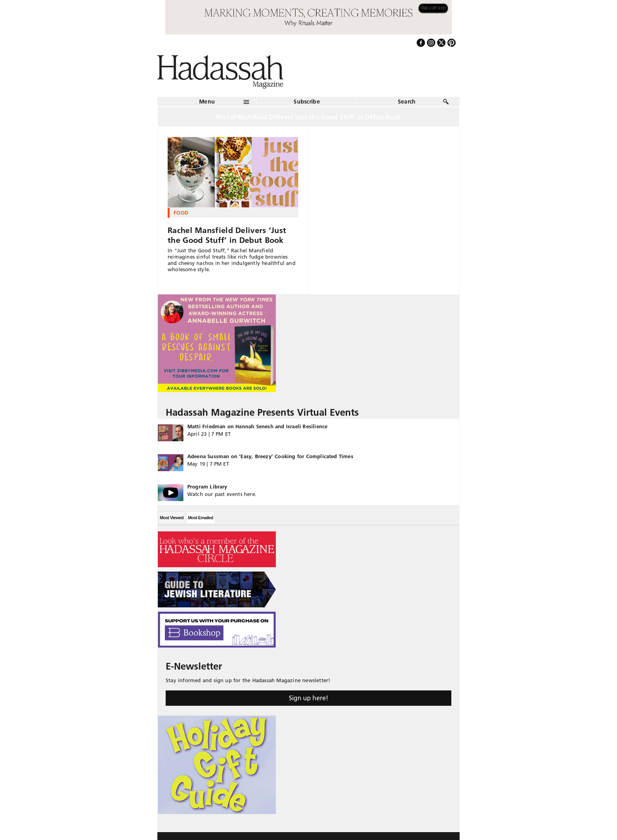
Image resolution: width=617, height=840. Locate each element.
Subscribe (307, 102)
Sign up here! (308, 698)
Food (181, 213)
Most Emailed (200, 518)
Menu (207, 102)
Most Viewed (172, 518)
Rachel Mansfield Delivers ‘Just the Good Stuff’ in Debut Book (227, 235)
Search (407, 102)
